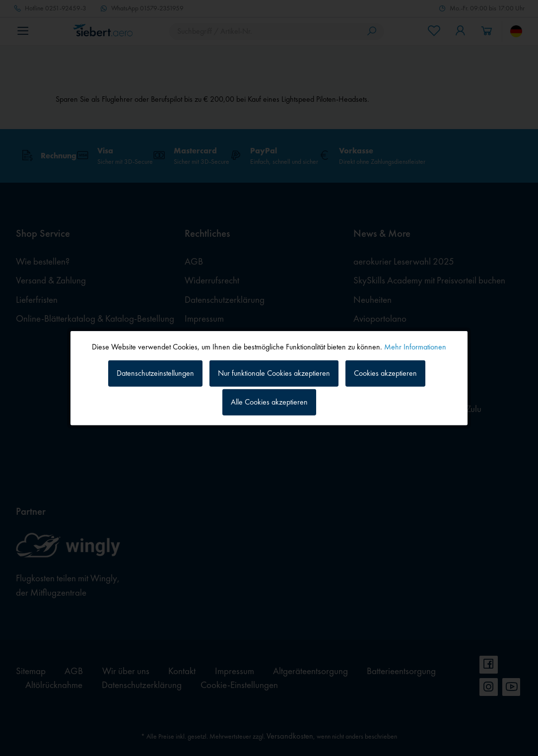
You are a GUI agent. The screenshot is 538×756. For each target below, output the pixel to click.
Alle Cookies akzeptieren (269, 402)
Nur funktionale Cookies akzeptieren (274, 373)
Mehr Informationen (415, 346)
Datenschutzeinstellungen (155, 373)
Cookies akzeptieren (385, 373)
